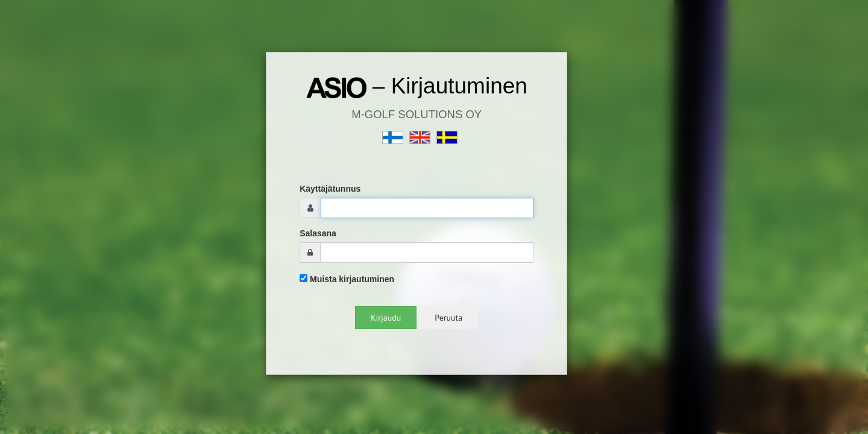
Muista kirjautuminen (347, 279)
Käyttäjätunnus (330, 189)
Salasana (318, 233)
